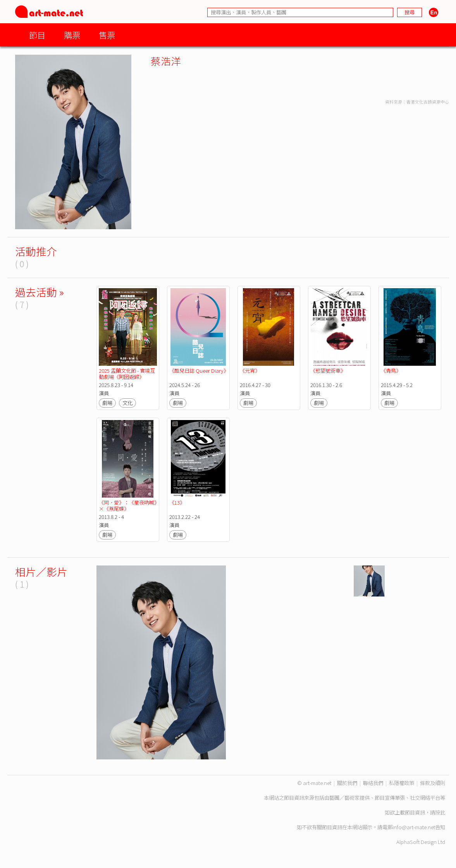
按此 (440, 812)
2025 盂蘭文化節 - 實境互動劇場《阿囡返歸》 (127, 374)
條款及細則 (433, 783)
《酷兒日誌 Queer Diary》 (199, 371)
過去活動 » (40, 292)
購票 (72, 35)
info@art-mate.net (414, 827)
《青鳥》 (391, 371)
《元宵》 (250, 371)
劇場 (107, 403)
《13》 (177, 502)
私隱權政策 (402, 783)
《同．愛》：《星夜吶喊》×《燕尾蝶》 (128, 506)
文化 (127, 403)
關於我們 (347, 783)
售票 (107, 35)
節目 (37, 35)
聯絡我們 (373, 783)
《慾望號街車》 (328, 371)
